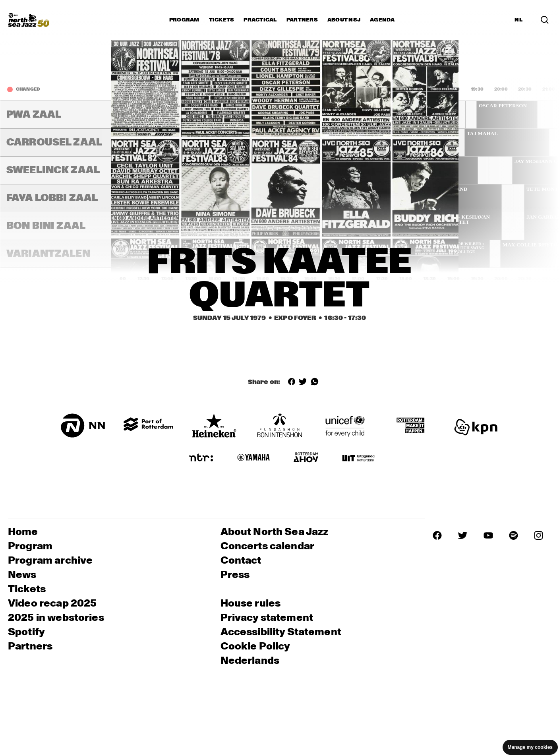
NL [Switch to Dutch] (518, 20)
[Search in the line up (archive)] (545, 20)
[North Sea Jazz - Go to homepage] (29, 20)
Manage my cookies (530, 747)
